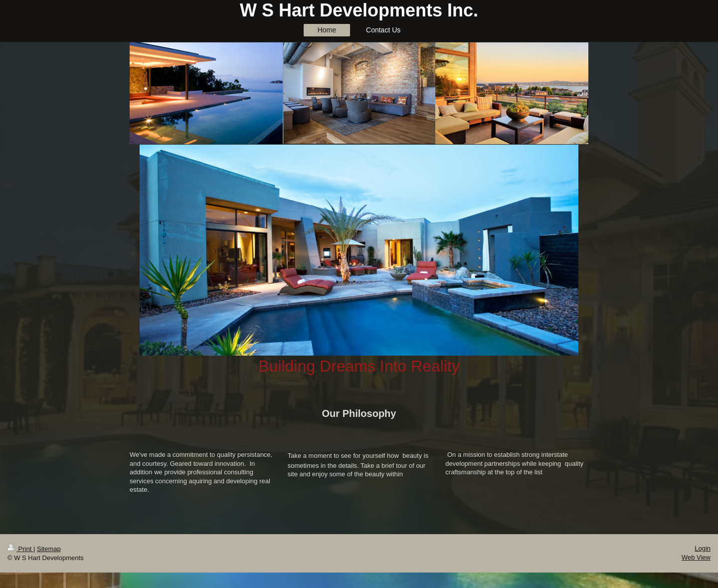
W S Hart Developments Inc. (359, 10)
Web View (696, 557)
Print (20, 549)
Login (703, 548)
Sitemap (49, 549)
